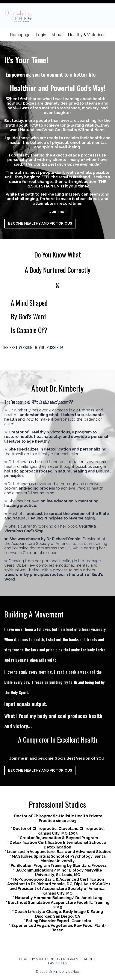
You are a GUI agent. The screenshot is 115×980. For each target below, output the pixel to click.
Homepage (20, 35)
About (57, 35)
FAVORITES (58, 968)
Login (41, 35)
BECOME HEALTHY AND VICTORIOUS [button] (40, 223)
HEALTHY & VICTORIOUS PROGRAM (49, 964)
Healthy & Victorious (87, 35)
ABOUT (90, 964)
